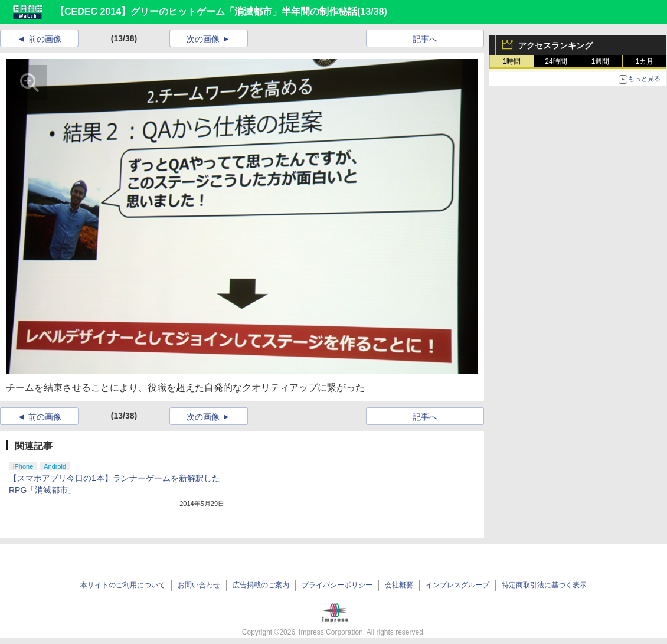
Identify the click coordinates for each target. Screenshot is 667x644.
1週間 (601, 61)
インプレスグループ (457, 585)
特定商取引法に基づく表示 (544, 585)
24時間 (556, 61)
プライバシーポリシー (337, 585)
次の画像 (203, 39)
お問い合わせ (199, 585)
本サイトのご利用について (123, 585)
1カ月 (645, 61)
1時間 (512, 61)
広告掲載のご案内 (261, 585)
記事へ (425, 39)
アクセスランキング (555, 45)
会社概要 (399, 585)
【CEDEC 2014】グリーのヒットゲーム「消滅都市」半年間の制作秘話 (206, 12)
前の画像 (45, 39)
